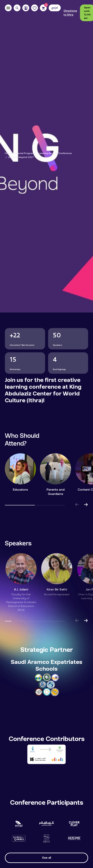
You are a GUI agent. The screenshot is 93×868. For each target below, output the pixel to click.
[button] (77, 505)
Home (8, 153)
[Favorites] (35, 8)
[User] (26, 8)
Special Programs (25, 153)
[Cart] (43, 8)
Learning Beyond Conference (55, 153)
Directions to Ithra (70, 13)
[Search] (17, 8)
